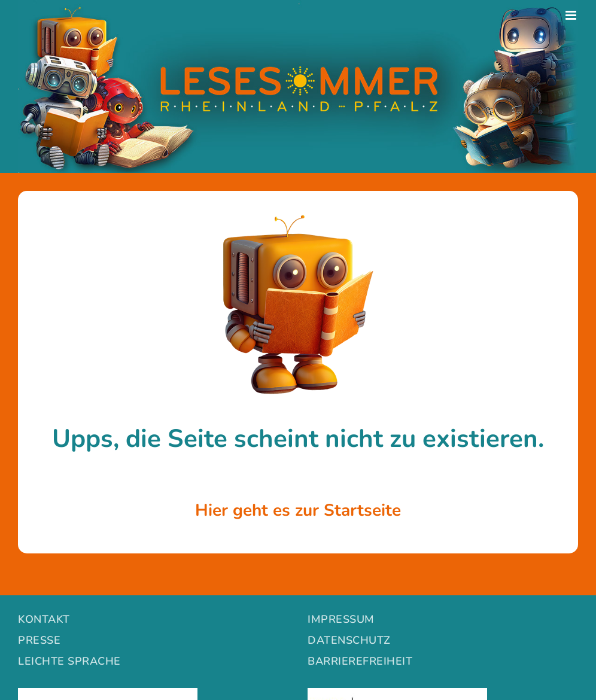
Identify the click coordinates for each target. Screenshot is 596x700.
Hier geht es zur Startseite (298, 510)
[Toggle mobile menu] (572, 15)
